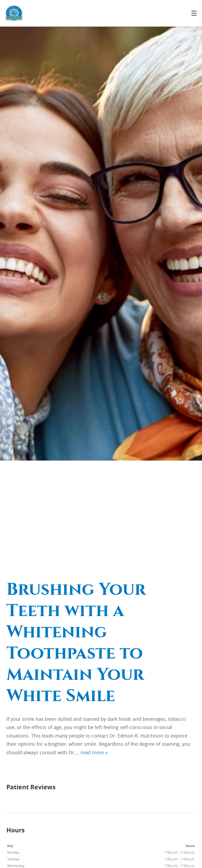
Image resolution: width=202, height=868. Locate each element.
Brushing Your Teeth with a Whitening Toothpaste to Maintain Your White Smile (76, 642)
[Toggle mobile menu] (194, 13)
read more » (94, 752)
